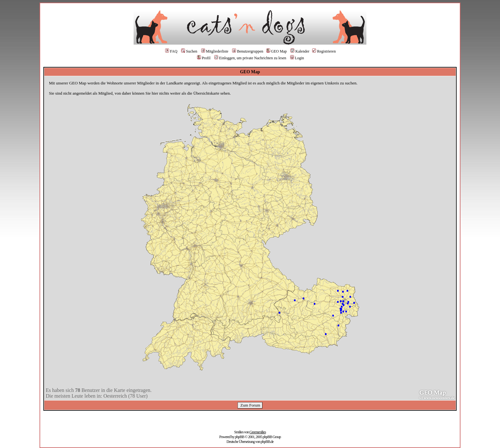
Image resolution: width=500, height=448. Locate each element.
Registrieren (324, 51)
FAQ (171, 51)
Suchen (189, 51)
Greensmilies (257, 432)
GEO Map (277, 51)
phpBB (240, 437)
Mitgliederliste (215, 51)
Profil (204, 58)
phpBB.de (267, 442)
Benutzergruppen (248, 51)
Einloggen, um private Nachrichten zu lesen (250, 58)
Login (297, 58)
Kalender (300, 51)
